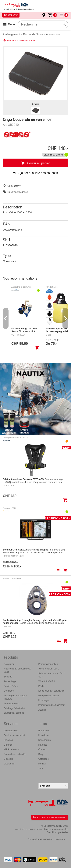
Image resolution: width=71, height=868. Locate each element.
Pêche (42, 686)
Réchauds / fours (33, 34)
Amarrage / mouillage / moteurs (15, 697)
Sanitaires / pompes (14, 713)
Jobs (41, 768)
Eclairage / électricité (14, 708)
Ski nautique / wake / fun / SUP (51, 675)
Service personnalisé (14, 735)
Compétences (11, 731)
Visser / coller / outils (49, 669)
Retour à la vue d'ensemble (19, 40)
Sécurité (8, 677)
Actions (42, 710)
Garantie (8, 745)
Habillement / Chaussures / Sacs (17, 670)
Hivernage (44, 700)
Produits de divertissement (52, 705)
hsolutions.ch (62, 839)
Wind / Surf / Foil (47, 681)
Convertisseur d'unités (15, 754)
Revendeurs (45, 740)
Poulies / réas (11, 686)
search (64, 24)
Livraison (8, 740)
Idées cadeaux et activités (51, 691)
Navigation (9, 664)
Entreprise (44, 731)
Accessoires (53, 34)
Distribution (9, 764)
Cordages (9, 691)
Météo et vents (11, 749)
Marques (43, 745)
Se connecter (11, 15)
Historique (44, 735)
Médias (42, 764)
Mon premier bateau (49, 696)
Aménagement (11, 34)
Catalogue (44, 759)
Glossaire (9, 759)
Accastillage (10, 681)
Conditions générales (57, 832)
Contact (42, 749)
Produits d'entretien (48, 664)
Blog (41, 754)
